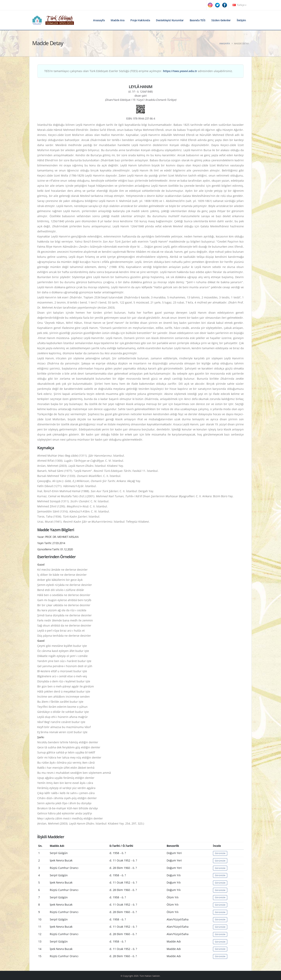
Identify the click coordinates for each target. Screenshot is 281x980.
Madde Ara (118, 20)
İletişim (241, 20)
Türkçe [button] (239, 5)
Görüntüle (220, 853)
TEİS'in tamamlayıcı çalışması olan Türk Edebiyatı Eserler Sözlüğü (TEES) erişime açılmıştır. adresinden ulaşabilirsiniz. (139, 71)
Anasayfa (99, 20)
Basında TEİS (198, 20)
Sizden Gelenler (221, 20)
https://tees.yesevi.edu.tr (180, 71)
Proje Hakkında (140, 20)
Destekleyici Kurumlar (170, 20)
